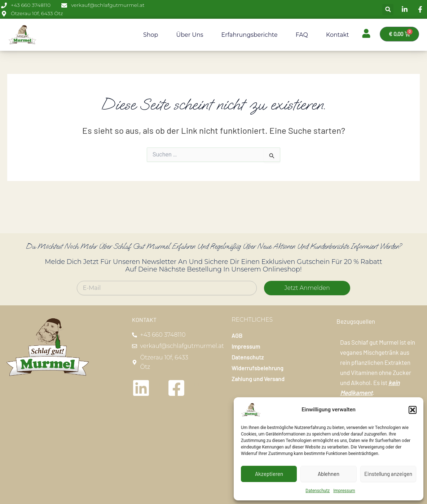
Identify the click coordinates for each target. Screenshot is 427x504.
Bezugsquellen (356, 321)
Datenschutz (318, 491)
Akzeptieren (269, 474)
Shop (151, 35)
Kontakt (338, 35)
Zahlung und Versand (258, 379)
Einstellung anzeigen (388, 474)
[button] (413, 410)
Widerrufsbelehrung (257, 368)
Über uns (190, 35)
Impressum (344, 491)
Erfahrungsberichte (250, 35)
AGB (237, 335)
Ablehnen (329, 474)
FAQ (302, 35)
